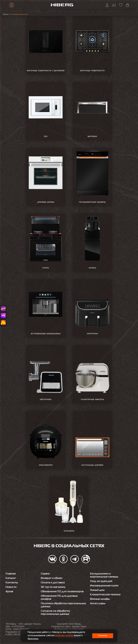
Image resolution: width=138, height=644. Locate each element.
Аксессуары (98, 604)
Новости (11, 587)
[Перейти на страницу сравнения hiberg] (114, 5)
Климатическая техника (105, 595)
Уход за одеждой (101, 581)
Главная (11, 574)
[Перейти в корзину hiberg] (128, 5)
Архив (9, 592)
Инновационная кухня (104, 586)
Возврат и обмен (52, 578)
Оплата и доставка (53, 583)
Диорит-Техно (79, 627)
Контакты (12, 583)
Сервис (45, 574)
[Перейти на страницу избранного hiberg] (121, 5)
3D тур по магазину (53, 587)
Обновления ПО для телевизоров (62, 592)
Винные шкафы (100, 599)
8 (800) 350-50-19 (14, 634)
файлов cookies (64, 636)
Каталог (6, 14)
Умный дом (97, 590)
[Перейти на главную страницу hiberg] (62, 5)
